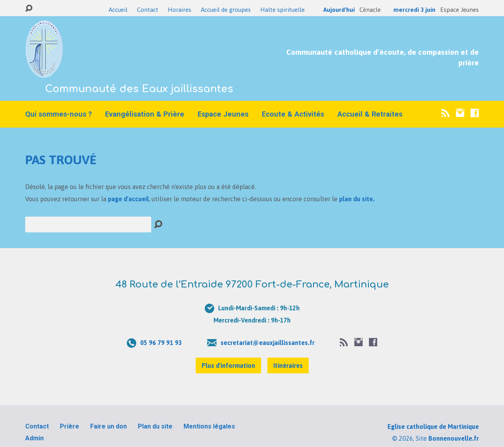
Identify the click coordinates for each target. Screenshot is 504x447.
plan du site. (357, 199)
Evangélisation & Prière (145, 114)
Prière (69, 426)
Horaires (180, 10)
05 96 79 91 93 (161, 343)
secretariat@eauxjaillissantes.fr (268, 343)
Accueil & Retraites (370, 114)
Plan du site (155, 426)
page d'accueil (128, 199)
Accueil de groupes (226, 10)
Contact (148, 10)
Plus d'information (228, 365)
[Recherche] (88, 224)
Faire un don (108, 426)
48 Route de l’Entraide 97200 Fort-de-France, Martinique (252, 285)
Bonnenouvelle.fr (454, 438)
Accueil (118, 10)
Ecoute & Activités (293, 114)
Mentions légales (209, 426)
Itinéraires (288, 365)
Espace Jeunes (223, 114)
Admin (34, 438)
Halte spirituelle (283, 10)
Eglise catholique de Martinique (433, 427)
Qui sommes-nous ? (58, 114)
